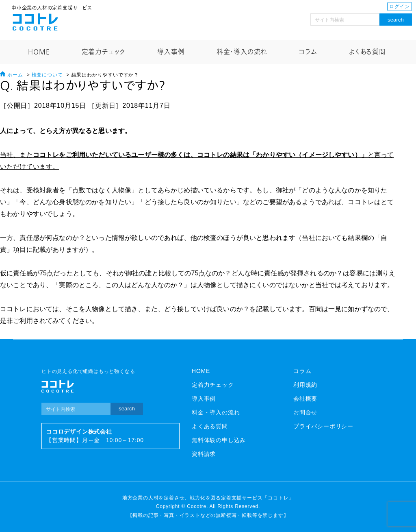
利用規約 (305, 385)
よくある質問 (367, 52)
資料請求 (204, 454)
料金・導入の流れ (242, 52)
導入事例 (171, 52)
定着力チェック (104, 52)
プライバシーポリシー (323, 426)
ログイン (400, 7)
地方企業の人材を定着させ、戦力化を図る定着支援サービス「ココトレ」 (208, 498)
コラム (308, 52)
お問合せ (305, 412)
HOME (39, 52)
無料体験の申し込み (219, 440)
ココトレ (35, 22)
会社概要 (305, 399)
